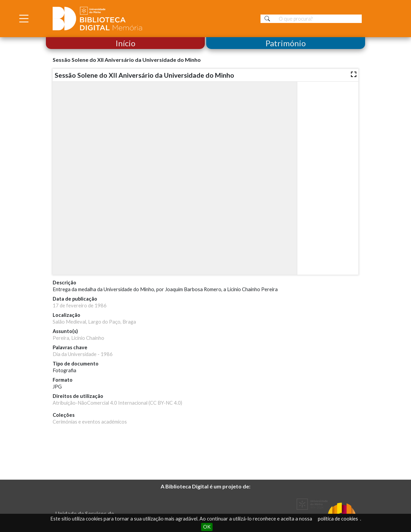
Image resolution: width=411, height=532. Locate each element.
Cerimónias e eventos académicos (90, 422)
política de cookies (338, 519)
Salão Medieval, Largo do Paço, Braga (94, 322)
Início (125, 43)
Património (286, 43)
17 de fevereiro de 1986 (80, 306)
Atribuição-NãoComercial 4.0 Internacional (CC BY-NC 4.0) (117, 403)
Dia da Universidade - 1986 (83, 354)
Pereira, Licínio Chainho (78, 338)
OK (207, 527)
